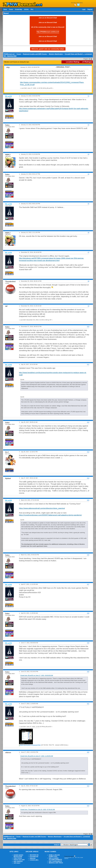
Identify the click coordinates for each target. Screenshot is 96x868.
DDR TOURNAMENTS (55, 861)
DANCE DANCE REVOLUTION (18, 856)
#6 (88, 232)
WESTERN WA (34, 855)
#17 (88, 584)
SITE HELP (17, 863)
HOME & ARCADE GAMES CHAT (54, 856)
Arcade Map (18, 9)
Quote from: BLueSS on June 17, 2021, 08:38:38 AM (37, 675)
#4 (88, 174)
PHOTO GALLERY (19, 860)
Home (5, 9)
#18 (88, 613)
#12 (88, 422)
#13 (88, 452)
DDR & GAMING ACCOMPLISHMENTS (55, 859)
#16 (88, 555)
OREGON (33, 858)
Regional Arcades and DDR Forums (35, 54)
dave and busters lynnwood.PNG (30, 745)
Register (90, 9)
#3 (88, 154)
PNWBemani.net (9, 54)
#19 (88, 643)
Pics (32, 9)
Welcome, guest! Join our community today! (48, 49)
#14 (88, 478)
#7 (88, 252)
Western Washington (56, 54)
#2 (88, 125)
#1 (88, 96)
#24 (88, 806)
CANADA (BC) (34, 860)
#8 (88, 281)
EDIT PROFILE (18, 861)
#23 (88, 786)
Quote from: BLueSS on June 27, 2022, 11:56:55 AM (37, 756)
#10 (88, 327)
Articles (26, 9)
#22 (88, 752)
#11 (88, 364)
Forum (11, 9)
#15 (88, 500)
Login (84, 9)
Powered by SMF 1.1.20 (69, 858)
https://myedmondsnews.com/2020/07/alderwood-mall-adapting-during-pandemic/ (50, 515)
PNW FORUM (18, 858)
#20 (88, 672)
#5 (88, 204)
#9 (88, 306)
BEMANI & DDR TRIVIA (56, 863)
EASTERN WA (34, 857)
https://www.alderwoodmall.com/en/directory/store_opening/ (42, 508)
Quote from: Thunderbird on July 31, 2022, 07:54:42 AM (38, 809)
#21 (88, 704)
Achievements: (8, 115)
